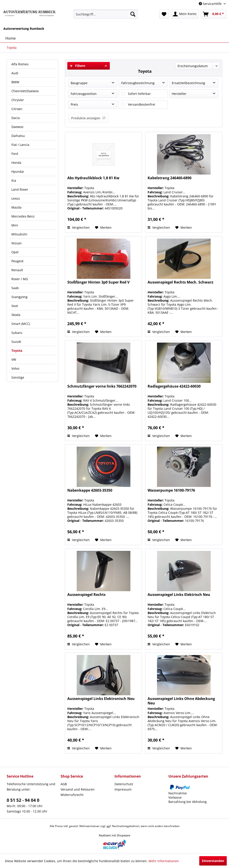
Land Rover (20, 189)
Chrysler (18, 100)
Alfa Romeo (20, 64)
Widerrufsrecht (72, 795)
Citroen (17, 109)
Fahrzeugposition (84, 94)
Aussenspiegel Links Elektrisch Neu (179, 595)
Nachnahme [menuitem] (178, 793)
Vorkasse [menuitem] (175, 797)
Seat (15, 306)
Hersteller (179, 94)
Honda (16, 163)
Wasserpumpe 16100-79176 (171, 490)
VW (14, 359)
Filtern (78, 66)
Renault (17, 270)
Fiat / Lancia (20, 145)
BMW (15, 82)
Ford (15, 154)
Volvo (15, 368)
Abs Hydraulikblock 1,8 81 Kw (93, 178)
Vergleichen (78, 227)
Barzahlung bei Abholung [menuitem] (188, 802)
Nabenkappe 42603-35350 (90, 490)
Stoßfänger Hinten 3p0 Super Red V (98, 282)
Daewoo (17, 127)
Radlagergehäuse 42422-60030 (174, 386)
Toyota (17, 351)
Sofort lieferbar (139, 94)
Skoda (16, 315)
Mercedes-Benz (23, 216)
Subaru (17, 333)
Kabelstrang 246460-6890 (170, 178)
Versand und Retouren (78, 789)
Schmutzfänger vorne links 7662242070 (102, 386)
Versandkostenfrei (142, 104)
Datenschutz (124, 784)
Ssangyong (19, 297)
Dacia (16, 118)
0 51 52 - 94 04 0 (23, 800)
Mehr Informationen (164, 861)
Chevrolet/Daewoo (25, 91)
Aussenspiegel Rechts (86, 595)
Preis (74, 104)
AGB (64, 784)
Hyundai (18, 172)
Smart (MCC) (21, 324)
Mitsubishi (19, 234)
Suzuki (16, 342)
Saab (15, 288)
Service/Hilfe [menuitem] (211, 4)
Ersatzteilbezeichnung (188, 83)
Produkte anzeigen (88, 118)
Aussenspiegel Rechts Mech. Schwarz (180, 282)
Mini (15, 225)
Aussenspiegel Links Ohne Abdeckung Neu (181, 701)
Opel (15, 252)
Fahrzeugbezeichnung (138, 83)
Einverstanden (213, 861)
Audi (15, 73)
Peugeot (17, 261)
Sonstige (18, 377)
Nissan (17, 243)
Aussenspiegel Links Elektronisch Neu (101, 699)
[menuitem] (106, 14)
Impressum (123, 789)
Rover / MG (20, 279)
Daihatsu (18, 136)
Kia (14, 180)
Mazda (16, 207)
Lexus (16, 198)
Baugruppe (79, 83)
